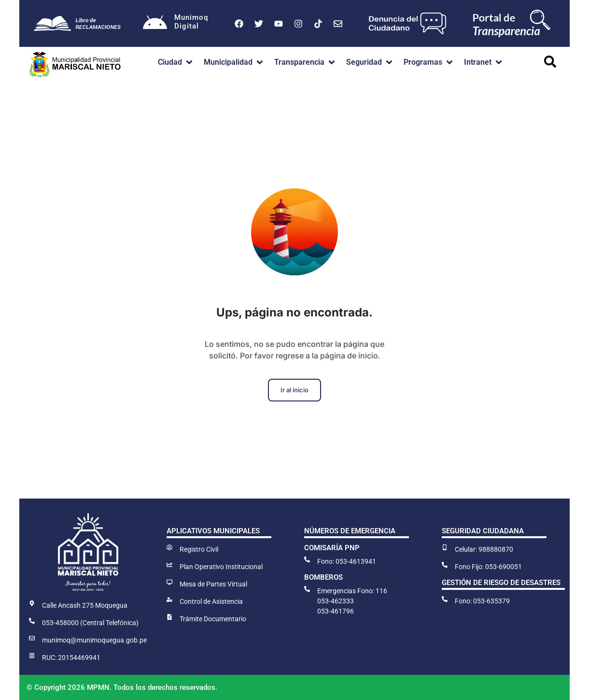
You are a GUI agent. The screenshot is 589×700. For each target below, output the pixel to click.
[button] (176, 62)
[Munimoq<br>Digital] (155, 24)
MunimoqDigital (191, 22)
